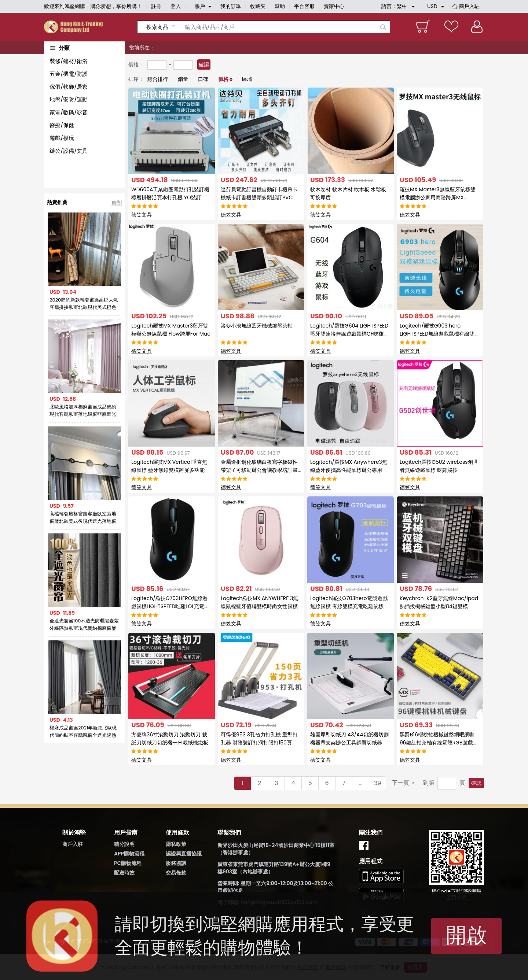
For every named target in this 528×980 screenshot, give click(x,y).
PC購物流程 (128, 863)
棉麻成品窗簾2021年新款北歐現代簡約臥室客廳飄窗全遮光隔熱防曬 (83, 732)
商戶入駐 (469, 6)
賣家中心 (334, 6)
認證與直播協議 (184, 854)
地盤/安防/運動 (69, 99)
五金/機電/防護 (69, 74)
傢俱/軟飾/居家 (69, 87)
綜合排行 (158, 79)
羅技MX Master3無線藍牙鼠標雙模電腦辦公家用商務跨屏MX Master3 (438, 197)
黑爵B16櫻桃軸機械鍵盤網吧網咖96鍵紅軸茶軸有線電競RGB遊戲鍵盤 (439, 743)
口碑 (203, 79)
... (361, 783)
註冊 (156, 6)
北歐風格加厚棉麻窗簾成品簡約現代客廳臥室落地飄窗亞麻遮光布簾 (83, 411)
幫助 (280, 6)
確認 (204, 64)
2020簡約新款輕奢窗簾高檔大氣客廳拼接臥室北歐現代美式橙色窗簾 (84, 304)
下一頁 (400, 783)
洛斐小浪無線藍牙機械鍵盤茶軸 (257, 326)
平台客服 (304, 6)
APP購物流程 (129, 854)
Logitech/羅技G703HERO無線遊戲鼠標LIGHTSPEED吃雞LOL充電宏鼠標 (170, 606)
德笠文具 (142, 215)
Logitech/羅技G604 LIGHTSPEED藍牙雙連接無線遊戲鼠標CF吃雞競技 (349, 334)
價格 (223, 79)
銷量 (183, 79)
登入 (176, 6)
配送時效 (124, 873)
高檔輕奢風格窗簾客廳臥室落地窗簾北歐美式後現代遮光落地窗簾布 (83, 518)
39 (378, 783)
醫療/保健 (62, 125)
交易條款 (176, 873)
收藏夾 (258, 6)
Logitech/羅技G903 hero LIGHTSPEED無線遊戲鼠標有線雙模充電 (440, 334)
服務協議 (176, 863)
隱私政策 (176, 844)
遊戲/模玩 (62, 138)
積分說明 (124, 844)
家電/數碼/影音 (69, 112)
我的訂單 (231, 6)
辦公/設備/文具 (69, 151)
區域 (247, 79)
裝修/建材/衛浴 (69, 61)
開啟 (466, 935)
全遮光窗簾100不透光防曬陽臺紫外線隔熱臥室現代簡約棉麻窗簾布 (84, 625)
